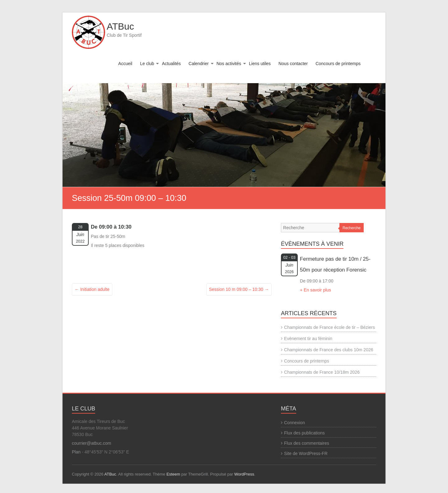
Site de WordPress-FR (306, 453)
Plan (76, 452)
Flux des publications (304, 433)
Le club (147, 64)
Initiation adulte (92, 289)
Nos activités (229, 64)
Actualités (171, 64)
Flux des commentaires (307, 443)
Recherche (352, 228)
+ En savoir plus (315, 290)
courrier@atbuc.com (91, 443)
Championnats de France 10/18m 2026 (322, 372)
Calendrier (199, 64)
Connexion (294, 423)
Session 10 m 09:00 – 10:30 (239, 289)
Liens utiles (260, 64)
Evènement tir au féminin (308, 339)
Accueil (125, 64)
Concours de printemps (338, 64)
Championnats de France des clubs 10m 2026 (329, 350)
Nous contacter (293, 64)
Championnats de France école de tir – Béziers (329, 327)
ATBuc (120, 26)
